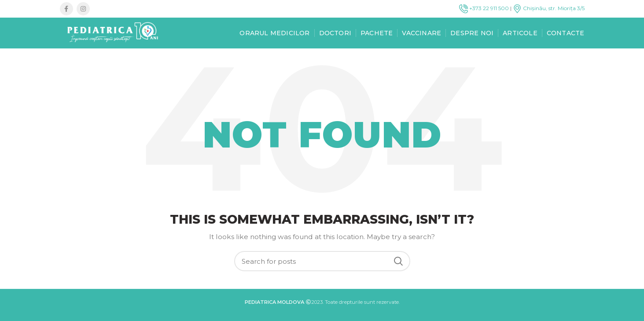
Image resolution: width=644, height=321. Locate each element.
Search (398, 261)
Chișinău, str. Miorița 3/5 (549, 8)
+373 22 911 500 (484, 8)
